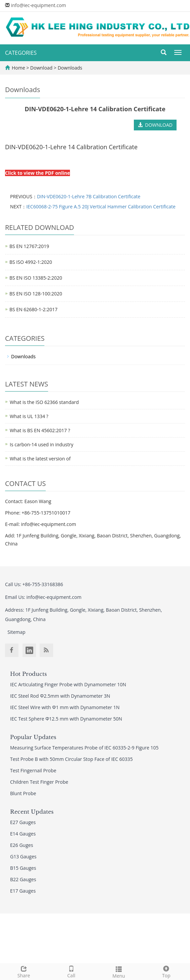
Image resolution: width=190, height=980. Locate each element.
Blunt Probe (23, 793)
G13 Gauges (23, 856)
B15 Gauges (23, 868)
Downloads (69, 68)
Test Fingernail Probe (33, 770)
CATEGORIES (21, 53)
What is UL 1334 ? (29, 416)
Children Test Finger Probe (39, 782)
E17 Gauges (23, 891)
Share (24, 971)
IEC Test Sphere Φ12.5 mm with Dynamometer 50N (66, 719)
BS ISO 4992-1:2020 (31, 262)
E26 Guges (22, 845)
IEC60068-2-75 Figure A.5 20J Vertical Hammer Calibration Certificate (101, 207)
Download (42, 68)
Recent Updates (32, 812)
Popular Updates (33, 737)
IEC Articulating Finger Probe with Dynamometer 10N (68, 684)
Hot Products (28, 674)
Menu (119, 971)
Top (166, 971)
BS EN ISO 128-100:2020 (36, 294)
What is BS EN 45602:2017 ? (40, 430)
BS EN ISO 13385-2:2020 (36, 278)
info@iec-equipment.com (39, 5)
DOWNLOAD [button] (155, 125)
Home (18, 68)
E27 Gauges (23, 822)
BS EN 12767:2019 (29, 246)
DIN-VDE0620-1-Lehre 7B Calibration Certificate (89, 196)
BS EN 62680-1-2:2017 (33, 309)
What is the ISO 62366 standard (44, 402)
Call (71, 971)
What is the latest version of (40, 459)
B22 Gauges (23, 879)
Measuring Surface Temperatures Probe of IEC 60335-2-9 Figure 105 (84, 748)
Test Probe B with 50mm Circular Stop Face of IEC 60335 (71, 759)
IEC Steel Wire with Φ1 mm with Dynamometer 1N (65, 707)
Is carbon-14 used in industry (42, 444)
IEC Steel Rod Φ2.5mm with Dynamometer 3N (60, 696)
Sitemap (16, 632)
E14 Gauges (23, 834)
